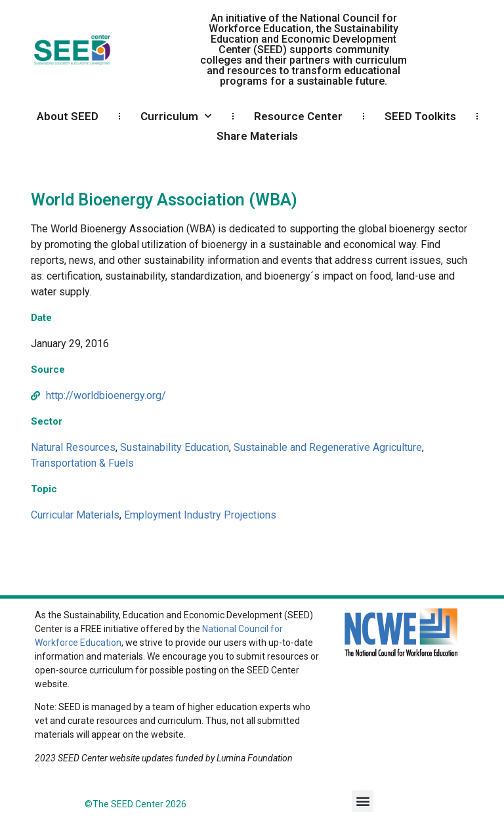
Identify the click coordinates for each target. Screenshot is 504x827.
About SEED (68, 116)
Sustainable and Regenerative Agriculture (328, 447)
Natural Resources (73, 447)
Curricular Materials (75, 515)
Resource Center (298, 116)
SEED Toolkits (420, 116)
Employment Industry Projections (200, 515)
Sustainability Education (175, 447)
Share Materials (257, 136)
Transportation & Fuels (82, 463)
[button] (363, 801)
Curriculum (176, 116)
